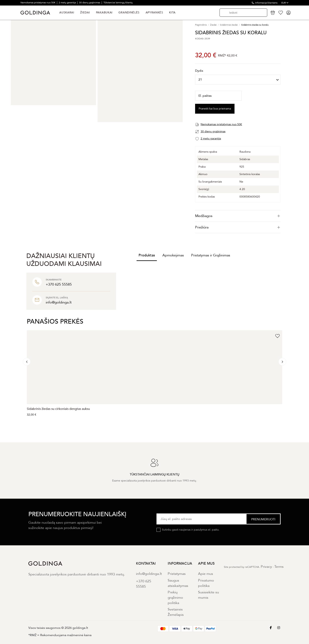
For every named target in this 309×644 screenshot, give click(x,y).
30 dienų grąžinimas (90, 3)
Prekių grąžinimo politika (175, 598)
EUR (285, 3)
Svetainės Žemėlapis (176, 612)
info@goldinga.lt (149, 574)
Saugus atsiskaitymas (178, 583)
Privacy (266, 567)
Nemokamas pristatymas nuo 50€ (38, 3)
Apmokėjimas (173, 255)
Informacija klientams (266, 3)
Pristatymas (177, 574)
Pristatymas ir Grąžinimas (211, 255)
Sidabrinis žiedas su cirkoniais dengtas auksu (58, 409)
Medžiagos (238, 216)
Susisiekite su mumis (208, 595)
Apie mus (206, 574)
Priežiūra (238, 227)
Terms (279, 567)
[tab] (238, 216)
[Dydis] (238, 80)
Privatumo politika (206, 583)
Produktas (147, 255)
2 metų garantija (68, 3)
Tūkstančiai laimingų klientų (118, 3)
